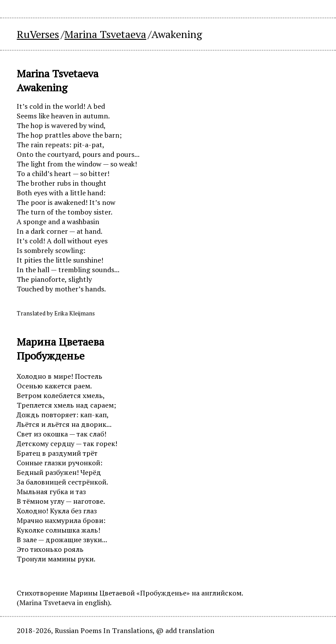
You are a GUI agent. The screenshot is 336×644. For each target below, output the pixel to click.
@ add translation (185, 630)
